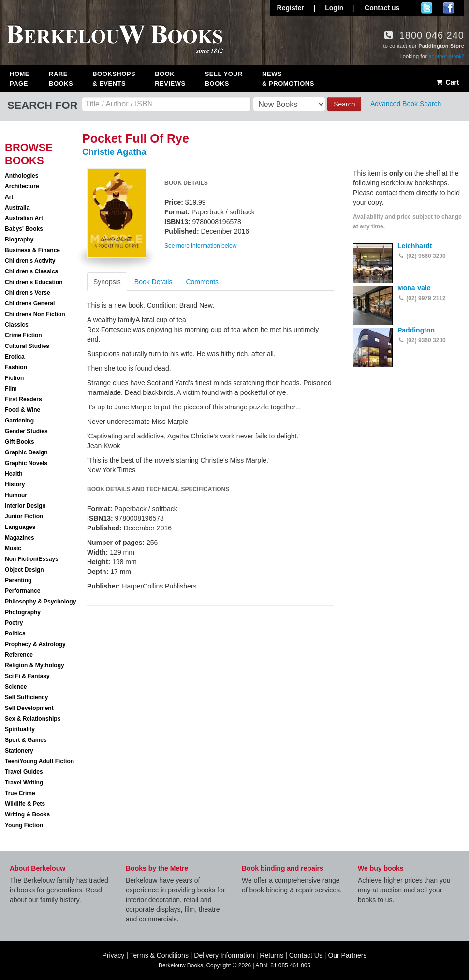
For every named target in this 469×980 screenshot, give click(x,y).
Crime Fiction (23, 335)
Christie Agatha (114, 152)
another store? (446, 56)
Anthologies (22, 176)
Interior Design (25, 506)
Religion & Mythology (35, 665)
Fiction (14, 378)
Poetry (14, 623)
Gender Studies (26, 431)
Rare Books (61, 79)
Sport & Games (26, 740)
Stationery (19, 751)
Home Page (20, 79)
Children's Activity (30, 261)
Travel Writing (24, 783)
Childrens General (30, 303)
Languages (20, 527)
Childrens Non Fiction (35, 314)
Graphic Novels (26, 463)
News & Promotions (288, 79)
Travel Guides (24, 772)
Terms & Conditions (159, 955)
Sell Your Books (224, 79)
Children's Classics (31, 271)
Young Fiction (24, 825)
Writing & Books (27, 814)
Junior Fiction (24, 516)
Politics (15, 633)
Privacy (113, 955)
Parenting (18, 580)
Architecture (22, 186)
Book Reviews (170, 79)
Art (9, 197)
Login (334, 8)
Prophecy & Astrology (35, 644)
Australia (17, 208)
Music (13, 548)
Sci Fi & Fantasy (27, 676)
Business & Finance (32, 250)
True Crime (20, 793)
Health (14, 474)
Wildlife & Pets (25, 804)
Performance (22, 591)
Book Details (154, 282)
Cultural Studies (27, 346)
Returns (271, 955)
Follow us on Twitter (427, 8)
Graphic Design (26, 452)
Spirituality (20, 729)
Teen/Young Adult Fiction (39, 761)
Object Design (24, 570)
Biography (19, 240)
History (15, 484)
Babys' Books (24, 229)
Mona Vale (414, 288)
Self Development (29, 708)
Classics (17, 325)
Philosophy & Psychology (40, 602)
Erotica (15, 357)
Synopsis (107, 282)
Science (16, 687)
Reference (19, 655)
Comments (202, 282)
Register (291, 8)
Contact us (382, 8)
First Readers (23, 399)
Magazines (20, 538)
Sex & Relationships (33, 719)
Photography (23, 612)
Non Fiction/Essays (32, 559)
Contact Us (306, 955)
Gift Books (20, 442)
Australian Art (24, 218)
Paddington (416, 330)
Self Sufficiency (26, 697)
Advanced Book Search (406, 104)
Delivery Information (224, 955)
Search (344, 104)
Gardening (19, 421)
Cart (447, 82)
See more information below (200, 246)
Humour (16, 495)
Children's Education (34, 282)
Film (11, 389)
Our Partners (347, 955)
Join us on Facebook (448, 8)
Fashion (16, 367)
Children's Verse (28, 293)
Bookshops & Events (114, 79)
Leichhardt (415, 246)
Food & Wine (22, 410)
